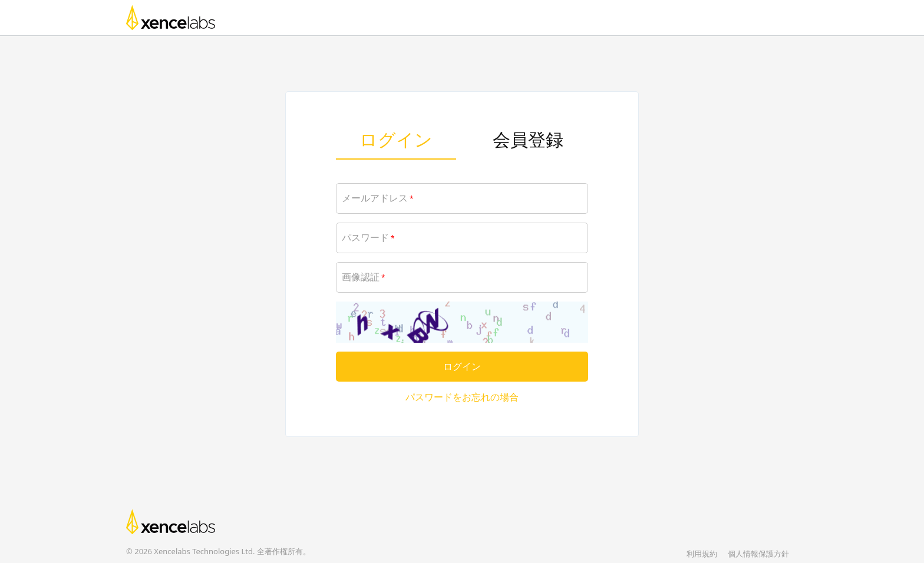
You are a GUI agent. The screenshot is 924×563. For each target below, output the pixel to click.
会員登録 (528, 139)
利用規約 (702, 554)
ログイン (396, 139)
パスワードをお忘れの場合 (462, 397)
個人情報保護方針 (758, 554)
